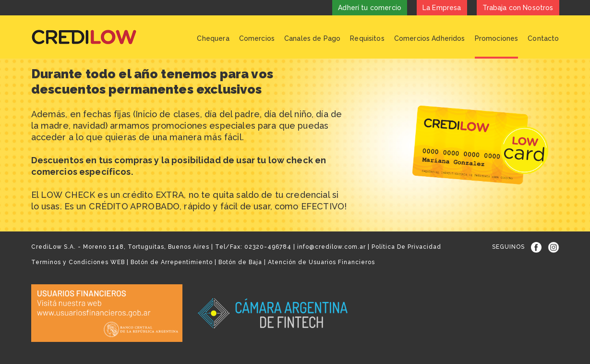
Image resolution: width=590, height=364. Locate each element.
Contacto (543, 38)
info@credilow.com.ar (331, 247)
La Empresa (442, 8)
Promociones (497, 38)
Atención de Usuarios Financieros (321, 262)
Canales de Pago (312, 38)
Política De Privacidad (406, 247)
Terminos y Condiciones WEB (78, 262)
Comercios (257, 38)
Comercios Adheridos (430, 38)
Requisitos (367, 38)
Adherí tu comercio (370, 8)
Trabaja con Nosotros (518, 8)
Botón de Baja (240, 262)
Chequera (213, 38)
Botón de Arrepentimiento (172, 262)
